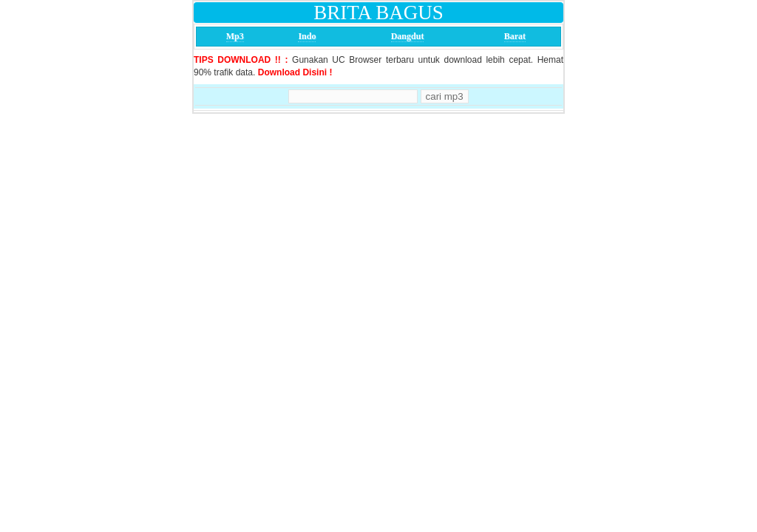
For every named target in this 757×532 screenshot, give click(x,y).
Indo (307, 36)
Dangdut (408, 36)
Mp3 (235, 36)
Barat (515, 36)
